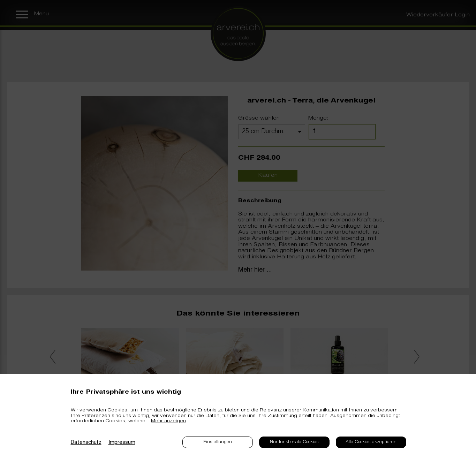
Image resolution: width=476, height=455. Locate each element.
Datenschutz (86, 443)
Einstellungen (218, 442)
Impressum (122, 443)
